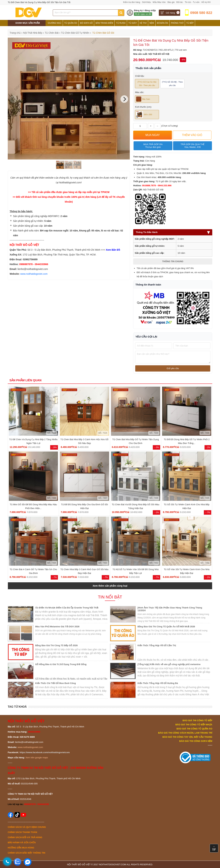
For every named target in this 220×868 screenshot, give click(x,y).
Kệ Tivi (143, 23)
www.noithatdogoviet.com (34, 274)
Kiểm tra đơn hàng (132, 2)
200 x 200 (144, 115)
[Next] (124, 99)
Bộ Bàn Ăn (163, 23)
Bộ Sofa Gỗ (86, 23)
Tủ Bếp (190, 23)
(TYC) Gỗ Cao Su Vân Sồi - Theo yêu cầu (147, 84)
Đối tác (180, 2)
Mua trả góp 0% (153, 146)
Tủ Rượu (121, 23)
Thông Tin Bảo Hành (173, 232)
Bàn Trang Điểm (104, 23)
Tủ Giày (133, 23)
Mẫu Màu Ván (159, 2)
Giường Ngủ (55, 23)
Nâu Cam (143, 99)
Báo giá (171, 2)
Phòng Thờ (177, 23)
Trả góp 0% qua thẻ (192, 146)
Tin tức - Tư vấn (192, 2)
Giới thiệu (146, 2)
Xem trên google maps (37, 758)
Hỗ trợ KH (206, 2)
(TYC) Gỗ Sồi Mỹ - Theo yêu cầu (172, 84)
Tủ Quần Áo (71, 23)
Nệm (152, 23)
